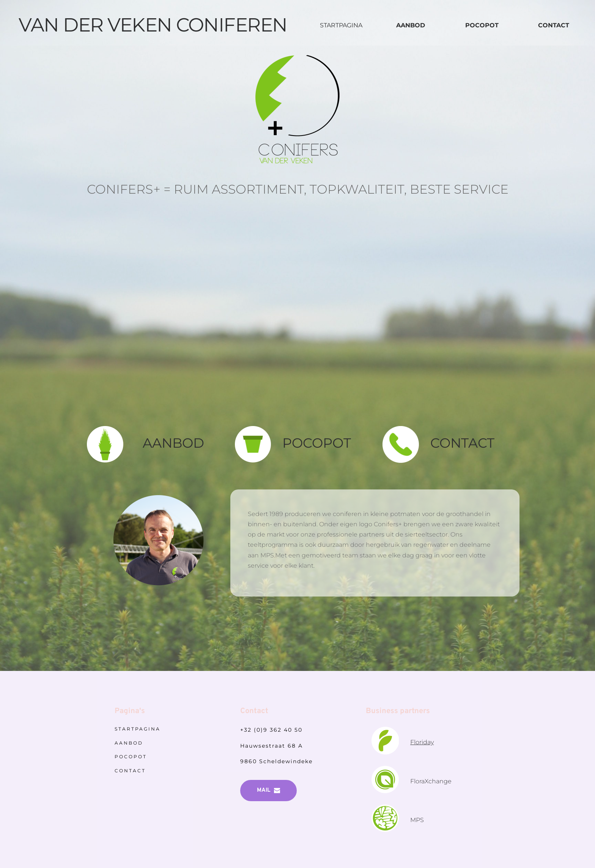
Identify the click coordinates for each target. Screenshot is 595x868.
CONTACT (464, 443)
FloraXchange (432, 781)
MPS (418, 820)
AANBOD (173, 443)
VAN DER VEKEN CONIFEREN (153, 25)
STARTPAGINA (341, 25)
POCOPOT (317, 443)
